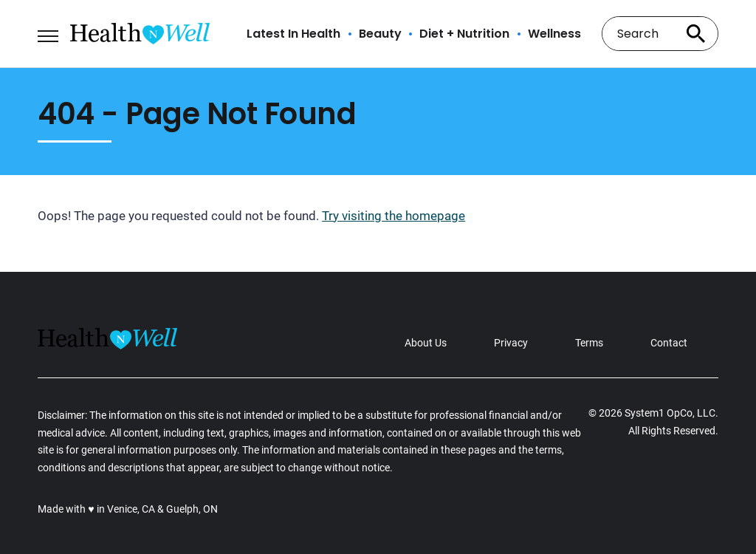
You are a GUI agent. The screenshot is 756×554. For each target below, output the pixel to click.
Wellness (554, 34)
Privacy (511, 343)
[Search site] (696, 34)
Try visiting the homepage (394, 216)
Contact (669, 343)
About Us (426, 343)
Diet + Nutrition (464, 34)
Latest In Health (293, 34)
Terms (589, 343)
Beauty (380, 34)
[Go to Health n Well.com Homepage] (140, 34)
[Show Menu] (48, 33)
